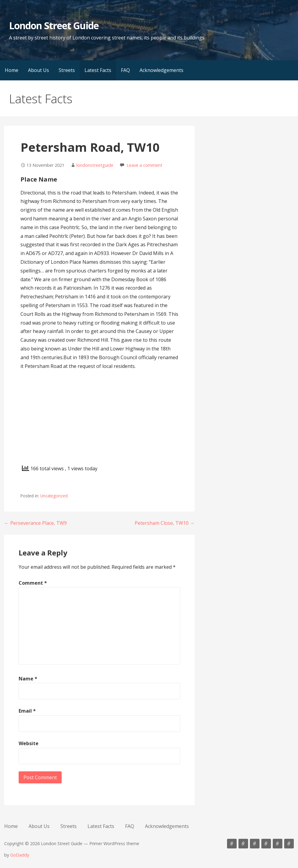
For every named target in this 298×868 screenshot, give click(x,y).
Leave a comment (144, 165)
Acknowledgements (161, 70)
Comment (33, 583)
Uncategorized (54, 496)
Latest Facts (98, 70)
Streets (67, 70)
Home (12, 70)
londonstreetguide (95, 165)
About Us (38, 70)
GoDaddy (20, 855)
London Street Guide (54, 25)
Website (29, 743)
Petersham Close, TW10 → (165, 523)
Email (27, 711)
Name (28, 679)
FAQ (125, 70)
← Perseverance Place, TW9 (35, 523)
